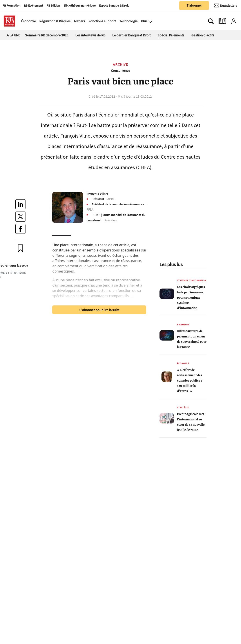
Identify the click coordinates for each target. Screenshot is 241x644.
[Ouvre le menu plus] (150, 21)
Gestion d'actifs (203, 35)
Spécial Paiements (171, 35)
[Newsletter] (226, 5)
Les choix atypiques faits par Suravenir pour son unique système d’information (191, 298)
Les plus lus (171, 264)
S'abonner (194, 5)
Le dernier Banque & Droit (131, 35)
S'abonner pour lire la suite (99, 310)
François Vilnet (97, 194)
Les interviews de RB (90, 35)
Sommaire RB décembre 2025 (47, 35)
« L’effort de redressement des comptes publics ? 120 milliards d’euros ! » (190, 380)
